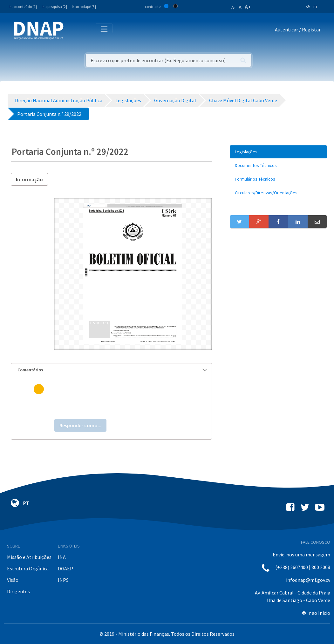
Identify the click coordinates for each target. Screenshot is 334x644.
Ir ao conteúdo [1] (23, 7)
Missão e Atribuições (29, 557)
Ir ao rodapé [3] (84, 7)
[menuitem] (278, 152)
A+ (248, 7)
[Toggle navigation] (73, 31)
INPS (63, 580)
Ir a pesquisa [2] (54, 7)
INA (62, 557)
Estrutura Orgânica (28, 568)
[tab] (111, 370)
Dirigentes (18, 591)
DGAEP (65, 568)
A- (233, 7)
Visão (13, 580)
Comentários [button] (112, 370)
